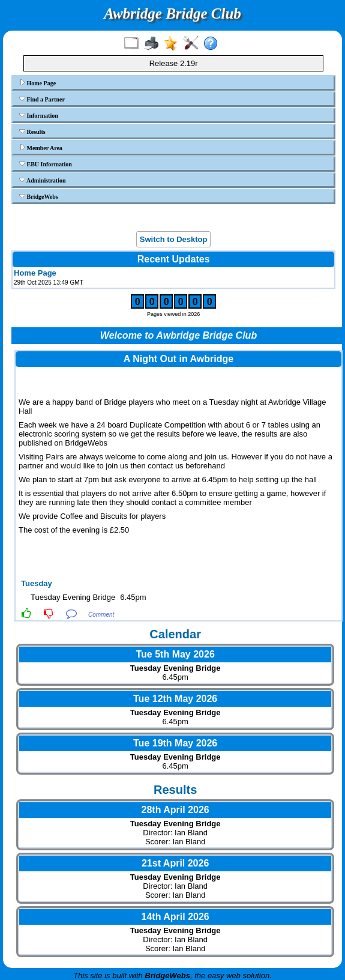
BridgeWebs (39, 196)
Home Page (37, 83)
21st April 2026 (175, 863)
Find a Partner (42, 99)
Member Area (41, 148)
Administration (43, 180)
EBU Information (46, 164)
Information (39, 115)
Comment (101, 615)
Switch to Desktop (174, 239)
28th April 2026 (175, 810)
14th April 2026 (175, 917)
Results (32, 132)
